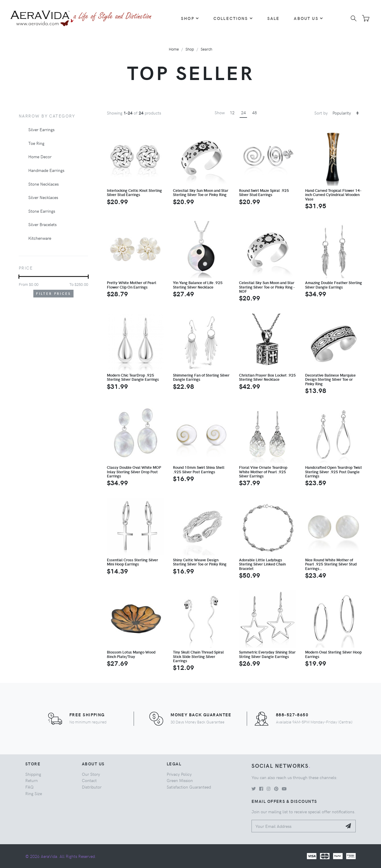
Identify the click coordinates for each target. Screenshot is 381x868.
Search (206, 49)
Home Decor (40, 156)
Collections (233, 18)
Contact (89, 780)
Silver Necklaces (43, 197)
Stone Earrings (42, 211)
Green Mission (180, 780)
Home (174, 49)
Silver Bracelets (42, 224)
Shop (190, 18)
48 (254, 112)
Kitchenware (40, 238)
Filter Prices (54, 293)
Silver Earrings (41, 129)
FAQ (29, 787)
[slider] (19, 277)
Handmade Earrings (46, 170)
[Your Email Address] (297, 826)
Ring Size (34, 793)
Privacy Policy (179, 774)
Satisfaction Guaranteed (189, 787)
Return (32, 780)
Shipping (33, 774)
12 (232, 112)
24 (243, 112)
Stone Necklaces (43, 184)
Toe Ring (36, 143)
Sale (274, 18)
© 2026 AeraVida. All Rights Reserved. (61, 856)
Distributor (92, 787)
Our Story (91, 774)
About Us (308, 18)
